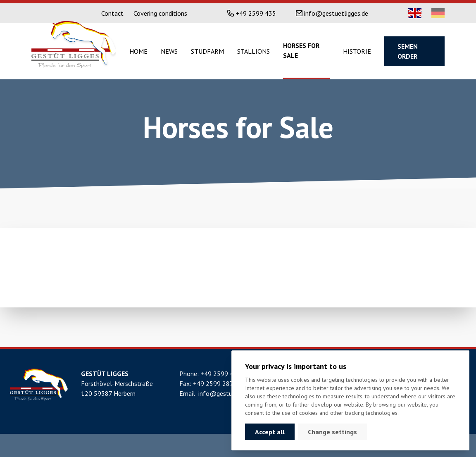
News (169, 51)
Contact (112, 13)
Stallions (253, 51)
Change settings (332, 432)
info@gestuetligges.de (336, 13)
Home (138, 51)
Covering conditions (160, 13)
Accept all (270, 432)
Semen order (408, 51)
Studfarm (207, 51)
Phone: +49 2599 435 (210, 374)
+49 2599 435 (256, 13)
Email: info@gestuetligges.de (221, 393)
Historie (357, 51)
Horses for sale (301, 50)
